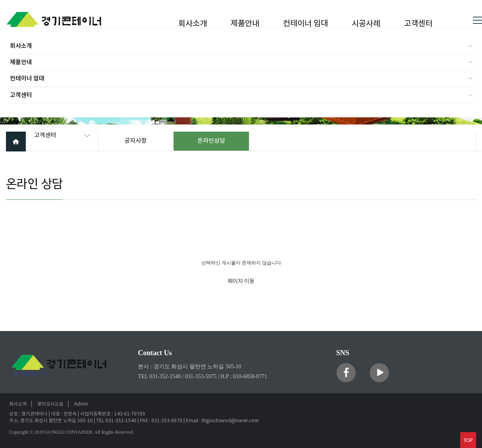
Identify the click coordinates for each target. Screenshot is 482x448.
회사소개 (21, 46)
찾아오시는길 (50, 404)
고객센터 (21, 95)
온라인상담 (211, 141)
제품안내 (21, 62)
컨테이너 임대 (27, 78)
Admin (81, 404)
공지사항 (136, 141)
